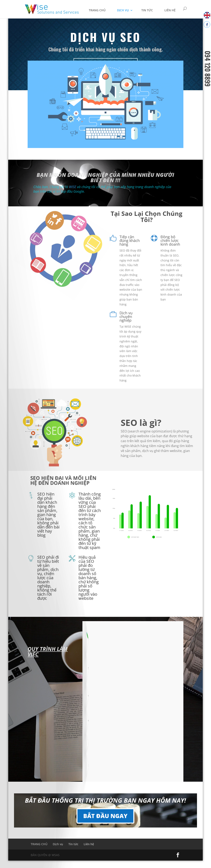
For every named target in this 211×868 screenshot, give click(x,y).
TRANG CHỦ (97, 10)
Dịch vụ (123, 10)
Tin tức (147, 10)
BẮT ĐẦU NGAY (105, 816)
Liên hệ (170, 10)
